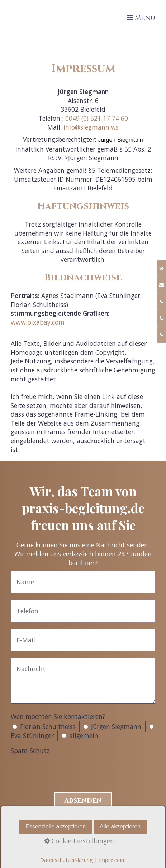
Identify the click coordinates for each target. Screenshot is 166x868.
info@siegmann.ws (91, 127)
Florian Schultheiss (48, 727)
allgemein (84, 735)
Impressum (83, 837)
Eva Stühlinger (32, 735)
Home (83, 819)
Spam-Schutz (30, 751)
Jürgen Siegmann (116, 727)
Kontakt (83, 828)
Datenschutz (83, 846)
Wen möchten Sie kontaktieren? (58, 716)
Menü (145, 18)
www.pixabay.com (38, 322)
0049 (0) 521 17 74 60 (97, 118)
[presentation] (65, 771)
